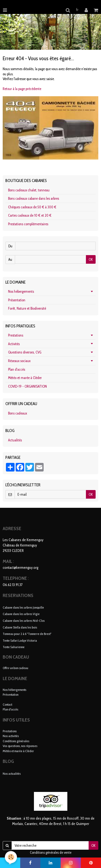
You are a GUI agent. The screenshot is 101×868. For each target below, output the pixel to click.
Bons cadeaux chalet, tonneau (29, 190)
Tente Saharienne (14, 647)
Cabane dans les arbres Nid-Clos (24, 621)
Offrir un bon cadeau (15, 668)
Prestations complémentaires (28, 224)
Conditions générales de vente (51, 852)
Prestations (16, 335)
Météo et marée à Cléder (25, 378)
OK (91, 259)
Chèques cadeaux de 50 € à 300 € (32, 207)
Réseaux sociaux (19, 361)
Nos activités (11, 736)
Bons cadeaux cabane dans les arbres (34, 198)
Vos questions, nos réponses (20, 746)
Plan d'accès (17, 369)
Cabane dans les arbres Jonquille (23, 607)
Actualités (15, 440)
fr (77, 10)
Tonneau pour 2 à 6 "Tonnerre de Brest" (27, 634)
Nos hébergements (21, 291)
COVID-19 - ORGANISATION (27, 386)
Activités (14, 344)
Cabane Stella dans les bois (20, 627)
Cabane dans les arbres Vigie (21, 614)
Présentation (17, 300)
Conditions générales (16, 741)
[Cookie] (11, 857)
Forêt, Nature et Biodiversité (27, 308)
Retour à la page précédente (22, 89)
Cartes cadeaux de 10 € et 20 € (30, 215)
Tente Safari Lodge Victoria (20, 640)
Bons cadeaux (18, 413)
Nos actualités (12, 774)
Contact (7, 704)
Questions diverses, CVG (25, 352)
